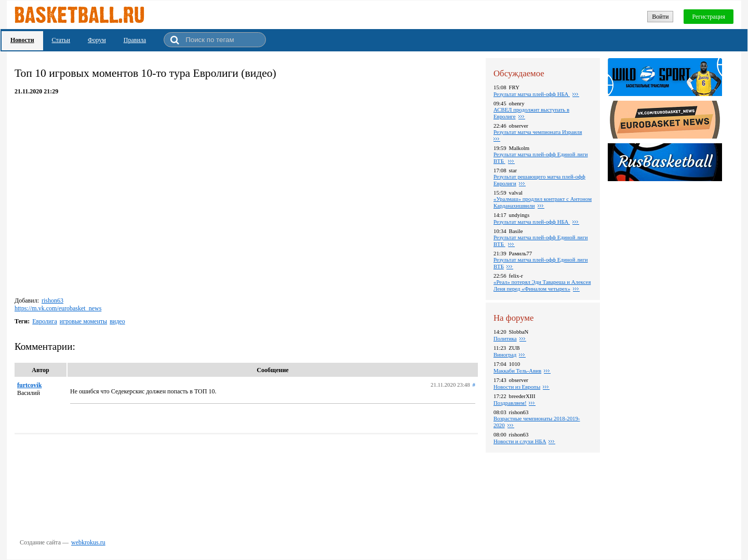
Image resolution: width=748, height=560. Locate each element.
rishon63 (52, 301)
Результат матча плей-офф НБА (532, 94)
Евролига (45, 321)
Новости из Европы (517, 387)
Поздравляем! (510, 403)
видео (117, 321)
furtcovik (29, 385)
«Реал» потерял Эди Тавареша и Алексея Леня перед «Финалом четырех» (542, 285)
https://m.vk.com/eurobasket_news (58, 308)
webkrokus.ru (88, 542)
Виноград (505, 354)
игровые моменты (83, 321)
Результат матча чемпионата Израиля (538, 132)
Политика (505, 338)
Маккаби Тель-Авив (517, 371)
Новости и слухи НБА (520, 441)
